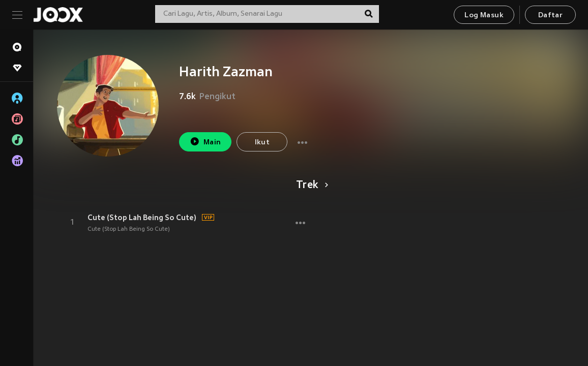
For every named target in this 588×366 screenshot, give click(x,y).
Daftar (550, 16)
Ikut (262, 143)
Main (205, 142)
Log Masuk (484, 16)
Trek (311, 186)
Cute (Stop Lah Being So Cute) (142, 218)
